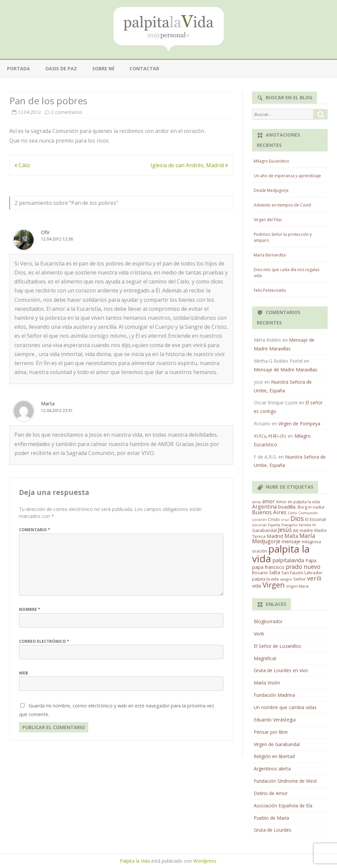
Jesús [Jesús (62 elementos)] (285, 530)
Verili (259, 634)
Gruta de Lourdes (273, 830)
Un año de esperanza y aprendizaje (287, 176)
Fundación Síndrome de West (285, 781)
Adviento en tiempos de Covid (282, 205)
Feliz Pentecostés (270, 290)
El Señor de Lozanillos (277, 646)
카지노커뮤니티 (270, 436)
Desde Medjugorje (271, 190)
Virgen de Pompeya (299, 424)
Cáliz (22, 165)
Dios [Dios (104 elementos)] (297, 518)
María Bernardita (270, 255)
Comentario (35, 530)
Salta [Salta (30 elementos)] (275, 572)
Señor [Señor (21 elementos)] (300, 579)
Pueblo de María (271, 818)
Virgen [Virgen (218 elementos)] (274, 585)
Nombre (30, 609)
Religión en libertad (274, 756)
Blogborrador (268, 621)
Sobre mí (103, 68)
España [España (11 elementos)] (274, 525)
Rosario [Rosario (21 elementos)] (260, 573)
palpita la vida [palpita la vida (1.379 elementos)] (281, 554)
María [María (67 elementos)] (307, 536)
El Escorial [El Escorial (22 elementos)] (315, 519)
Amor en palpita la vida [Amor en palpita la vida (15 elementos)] (298, 502)
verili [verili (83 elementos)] (314, 578)
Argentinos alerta (272, 769)
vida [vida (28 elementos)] (257, 586)
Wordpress (205, 861)
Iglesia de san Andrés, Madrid (189, 165)
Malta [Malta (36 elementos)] (291, 536)
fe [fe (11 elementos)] (314, 525)
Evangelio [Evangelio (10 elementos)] (290, 525)
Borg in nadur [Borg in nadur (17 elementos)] (311, 507)
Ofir (45, 232)
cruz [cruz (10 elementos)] (285, 520)
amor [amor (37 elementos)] (268, 501)
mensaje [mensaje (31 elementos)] (291, 541)
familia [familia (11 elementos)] (305, 525)
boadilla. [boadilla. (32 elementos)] (287, 507)
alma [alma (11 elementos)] (256, 502)
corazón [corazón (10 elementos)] (259, 520)
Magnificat (265, 658)
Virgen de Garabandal (277, 744)
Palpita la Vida (135, 861)
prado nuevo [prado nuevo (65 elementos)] (303, 567)
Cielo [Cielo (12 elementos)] (292, 513)
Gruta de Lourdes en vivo (281, 670)
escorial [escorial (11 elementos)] (259, 525)
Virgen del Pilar (268, 220)
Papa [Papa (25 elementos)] (311, 560)
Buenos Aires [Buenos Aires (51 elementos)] (269, 512)
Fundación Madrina (274, 695)
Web (23, 673)
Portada (18, 68)
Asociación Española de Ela (283, 806)
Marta (48, 403)
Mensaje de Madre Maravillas (286, 370)
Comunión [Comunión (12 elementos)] (308, 513)
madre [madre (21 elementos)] (306, 530)
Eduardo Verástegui (275, 720)
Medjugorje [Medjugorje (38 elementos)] (266, 541)
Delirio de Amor (271, 793)
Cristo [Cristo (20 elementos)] (274, 519)
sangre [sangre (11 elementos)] (286, 579)
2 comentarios (67, 112)
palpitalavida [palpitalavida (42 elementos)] (288, 560)
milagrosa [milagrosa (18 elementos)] (311, 542)
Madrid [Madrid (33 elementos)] (275, 536)
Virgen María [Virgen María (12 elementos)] (297, 586)
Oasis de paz (61, 68)
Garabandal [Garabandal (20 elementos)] (264, 530)
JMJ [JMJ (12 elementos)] (296, 530)
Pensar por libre (271, 732)
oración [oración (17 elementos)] (260, 551)
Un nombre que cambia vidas (285, 707)
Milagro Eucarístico (272, 161)
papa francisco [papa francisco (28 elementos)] (268, 567)
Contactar (144, 68)
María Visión (267, 683)
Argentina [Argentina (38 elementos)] (264, 507)
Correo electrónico (44, 641)
